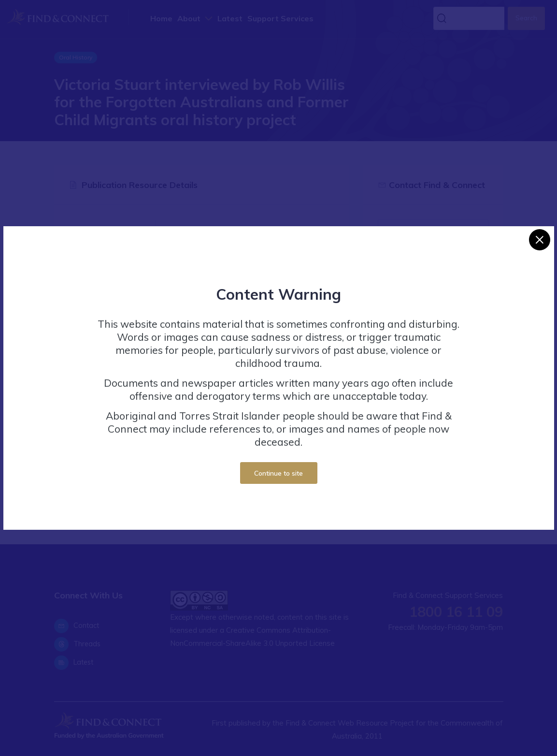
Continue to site (278, 473)
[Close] (540, 240)
